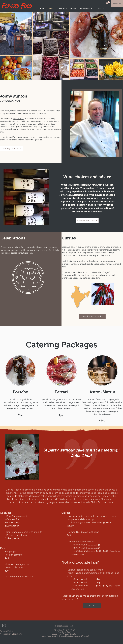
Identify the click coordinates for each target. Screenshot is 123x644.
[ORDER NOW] (117, 4)
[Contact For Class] (87, 221)
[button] (108, 3)
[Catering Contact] (11, 149)
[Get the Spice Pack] (92, 316)
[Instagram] (4, 625)
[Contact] (92, 605)
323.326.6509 (18, 119)
